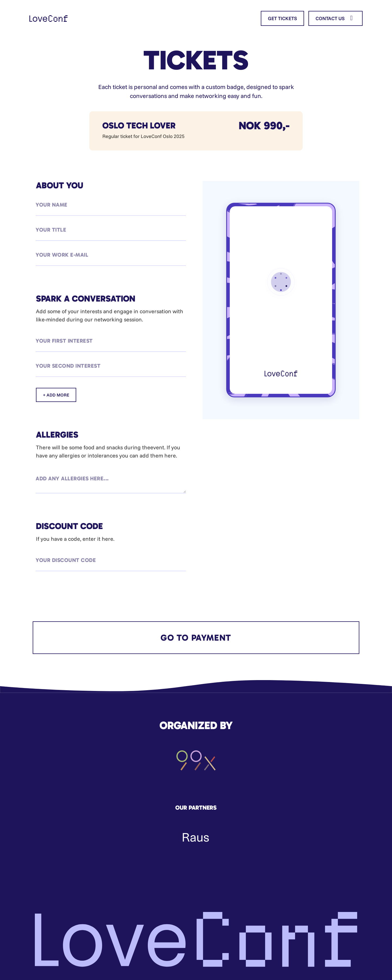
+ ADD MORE (56, 395)
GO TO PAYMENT (196, 638)
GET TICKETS (282, 18)
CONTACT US (336, 18)
